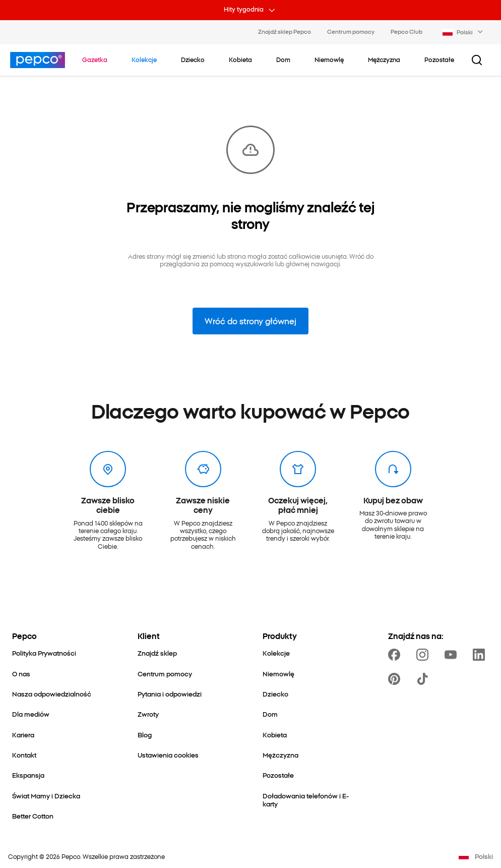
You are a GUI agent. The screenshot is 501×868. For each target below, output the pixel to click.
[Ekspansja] (28, 775)
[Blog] (145, 734)
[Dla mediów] (31, 714)
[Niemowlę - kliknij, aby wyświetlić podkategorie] (329, 60)
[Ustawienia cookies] (168, 755)
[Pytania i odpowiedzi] (170, 693)
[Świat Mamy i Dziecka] (46, 795)
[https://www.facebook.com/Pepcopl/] (396, 655)
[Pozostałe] (278, 775)
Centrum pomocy (351, 31)
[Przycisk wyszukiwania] (477, 60)
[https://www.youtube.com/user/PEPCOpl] (453, 655)
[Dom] (270, 714)
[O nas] (21, 673)
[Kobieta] (275, 734)
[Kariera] (23, 734)
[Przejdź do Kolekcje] (144, 60)
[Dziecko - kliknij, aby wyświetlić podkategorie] (193, 60)
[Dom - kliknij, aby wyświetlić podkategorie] (283, 60)
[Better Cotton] (33, 816)
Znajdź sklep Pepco (285, 31)
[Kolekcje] (276, 653)
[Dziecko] (275, 693)
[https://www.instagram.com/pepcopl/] (424, 655)
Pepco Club (406, 31)
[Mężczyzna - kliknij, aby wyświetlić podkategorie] (384, 60)
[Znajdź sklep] (157, 653)
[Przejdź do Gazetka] (95, 60)
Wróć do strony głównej (250, 321)
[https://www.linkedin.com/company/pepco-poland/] (481, 655)
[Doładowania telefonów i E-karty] (313, 800)
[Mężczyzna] (280, 755)
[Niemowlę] (278, 673)
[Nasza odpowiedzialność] (52, 693)
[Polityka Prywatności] (44, 653)
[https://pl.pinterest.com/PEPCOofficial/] (396, 679)
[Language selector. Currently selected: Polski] (464, 32)
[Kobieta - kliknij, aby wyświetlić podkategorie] (240, 60)
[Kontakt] (24, 755)
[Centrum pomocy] (165, 673)
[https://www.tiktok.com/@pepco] (424, 679)
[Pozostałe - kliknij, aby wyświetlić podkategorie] (439, 60)
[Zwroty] (148, 714)
